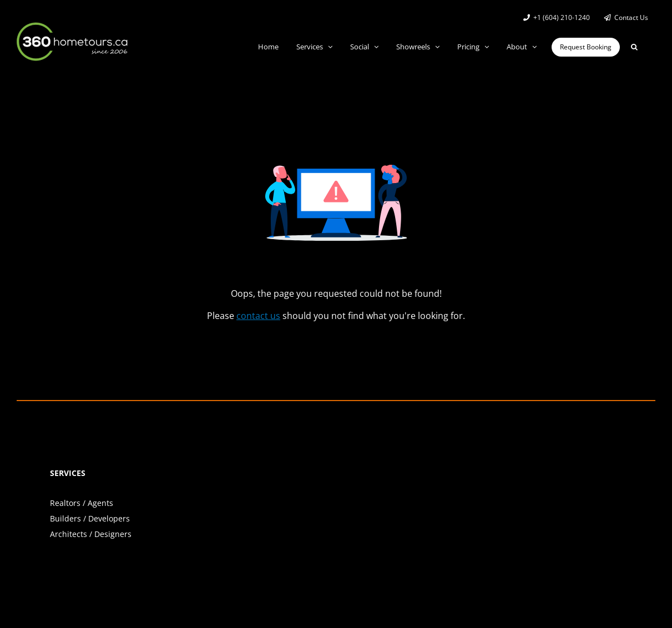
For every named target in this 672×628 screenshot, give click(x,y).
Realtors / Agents (82, 503)
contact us (258, 316)
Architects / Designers (91, 534)
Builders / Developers (90, 518)
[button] (634, 47)
